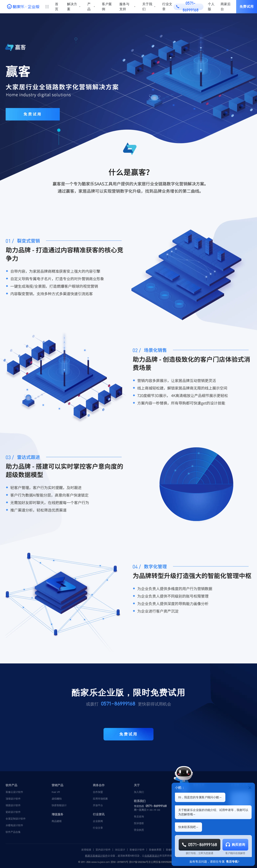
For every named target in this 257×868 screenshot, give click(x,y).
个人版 (211, 7)
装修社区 (171, 850)
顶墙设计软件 (13, 799)
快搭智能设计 (59, 805)
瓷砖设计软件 (13, 812)
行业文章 (167, 7)
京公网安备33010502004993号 (164, 862)
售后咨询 (139, 816)
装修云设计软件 (14, 792)
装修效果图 (155, 850)
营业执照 (139, 830)
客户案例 (107, 7)
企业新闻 (98, 821)
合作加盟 (98, 792)
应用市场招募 (100, 799)
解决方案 (72, 7)
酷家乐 (89, 856)
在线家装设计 (152, 856)
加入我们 (139, 792)
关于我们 (147, 7)
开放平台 (98, 805)
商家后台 (226, 7)
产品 (89, 7)
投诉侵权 (139, 823)
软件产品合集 (13, 832)
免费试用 (247, 7)
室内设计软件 (103, 850)
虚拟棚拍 (57, 799)
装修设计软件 (137, 850)
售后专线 (232, 862)
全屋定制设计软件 (16, 819)
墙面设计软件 (13, 805)
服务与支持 (124, 7)
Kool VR (56, 792)
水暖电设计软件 (14, 825)
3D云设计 (120, 850)
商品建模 (57, 821)
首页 (57, 7)
